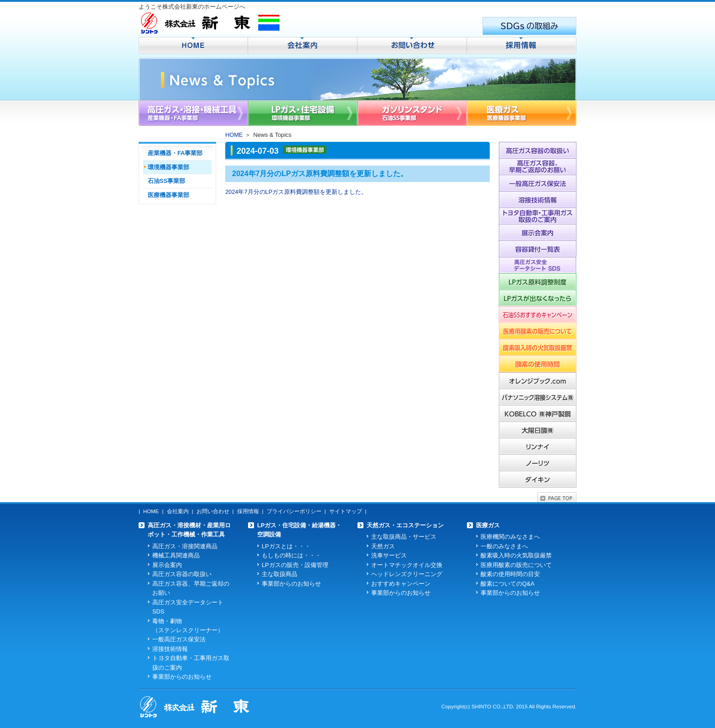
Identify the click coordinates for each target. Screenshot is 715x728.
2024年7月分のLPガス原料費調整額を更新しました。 (296, 192)
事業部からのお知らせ (182, 677)
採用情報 (248, 511)
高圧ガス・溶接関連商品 (185, 546)
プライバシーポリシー (294, 511)
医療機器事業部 (168, 195)
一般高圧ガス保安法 (179, 639)
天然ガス (383, 546)
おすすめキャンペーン (401, 584)
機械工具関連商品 (176, 555)
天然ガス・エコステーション (405, 525)
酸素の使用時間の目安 (510, 574)
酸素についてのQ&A (508, 584)
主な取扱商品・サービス (404, 537)
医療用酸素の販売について (516, 565)
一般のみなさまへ (504, 546)
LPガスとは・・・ (286, 546)
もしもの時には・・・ (291, 555)
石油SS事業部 (166, 181)
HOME (234, 135)
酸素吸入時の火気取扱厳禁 (516, 555)
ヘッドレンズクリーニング (407, 574)
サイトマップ (346, 511)
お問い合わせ (213, 511)
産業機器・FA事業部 (175, 153)
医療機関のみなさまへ (510, 537)
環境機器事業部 (168, 167)
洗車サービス (389, 555)
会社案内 (178, 511)
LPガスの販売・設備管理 (295, 565)
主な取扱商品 (280, 574)
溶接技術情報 (170, 649)
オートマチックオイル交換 (407, 565)
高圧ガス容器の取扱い (182, 574)
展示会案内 (167, 565)
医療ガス (488, 525)
